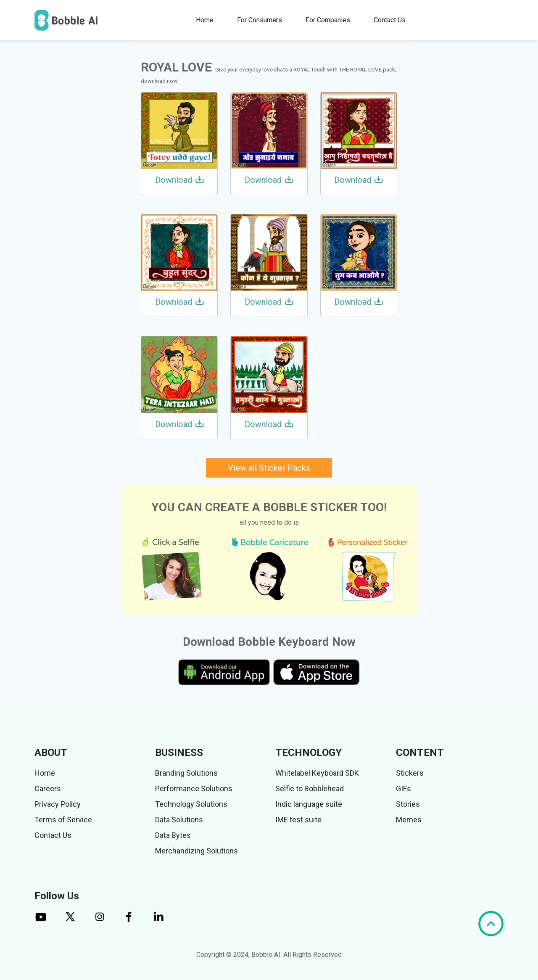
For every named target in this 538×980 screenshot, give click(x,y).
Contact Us (390, 20)
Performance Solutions (194, 788)
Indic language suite (309, 804)
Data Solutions (179, 820)
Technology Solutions (191, 804)
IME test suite (298, 820)
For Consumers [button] (260, 20)
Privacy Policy (58, 804)
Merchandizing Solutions (196, 851)
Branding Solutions (186, 773)
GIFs (403, 788)
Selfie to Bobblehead (310, 788)
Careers (48, 788)
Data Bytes (173, 835)
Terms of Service (63, 820)
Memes (409, 820)
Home (205, 20)
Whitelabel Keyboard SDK (317, 773)
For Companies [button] (328, 20)
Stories (408, 804)
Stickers (410, 773)
